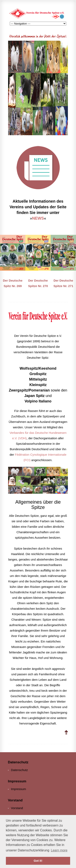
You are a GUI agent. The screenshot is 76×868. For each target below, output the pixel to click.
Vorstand (17, 808)
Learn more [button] (59, 850)
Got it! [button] (38, 861)
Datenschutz (19, 770)
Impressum (18, 789)
